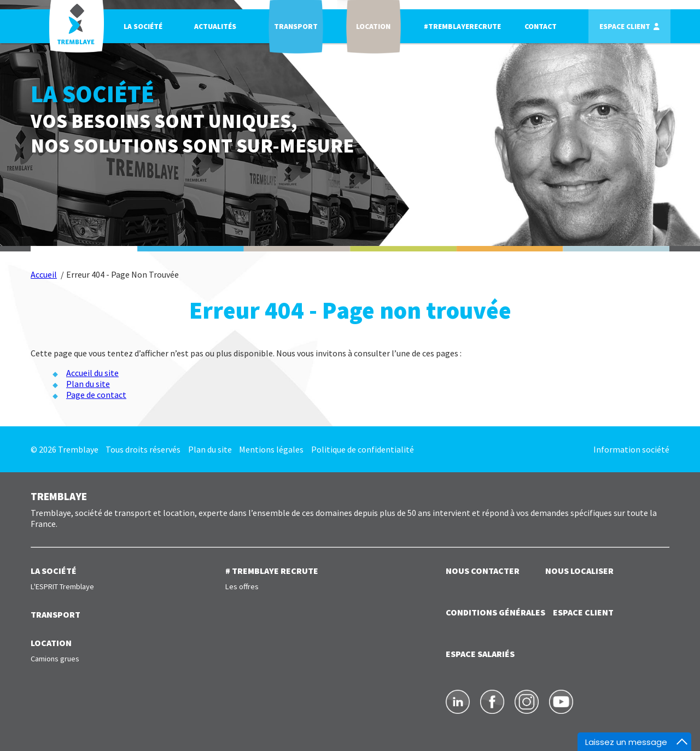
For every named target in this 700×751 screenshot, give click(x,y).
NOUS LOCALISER (579, 571)
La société (143, 27)
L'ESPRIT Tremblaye (62, 586)
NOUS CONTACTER (483, 571)
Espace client (625, 27)
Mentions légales (271, 449)
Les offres (242, 586)
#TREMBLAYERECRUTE (462, 27)
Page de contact (96, 395)
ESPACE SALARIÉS (480, 654)
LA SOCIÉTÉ (54, 571)
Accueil (44, 274)
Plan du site (88, 384)
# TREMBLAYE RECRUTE (272, 571)
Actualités (215, 27)
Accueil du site (92, 373)
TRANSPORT (56, 614)
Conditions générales (495, 612)
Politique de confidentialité (363, 449)
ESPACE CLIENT (583, 612)
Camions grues (55, 659)
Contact (541, 27)
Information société (631, 449)
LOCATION (51, 643)
